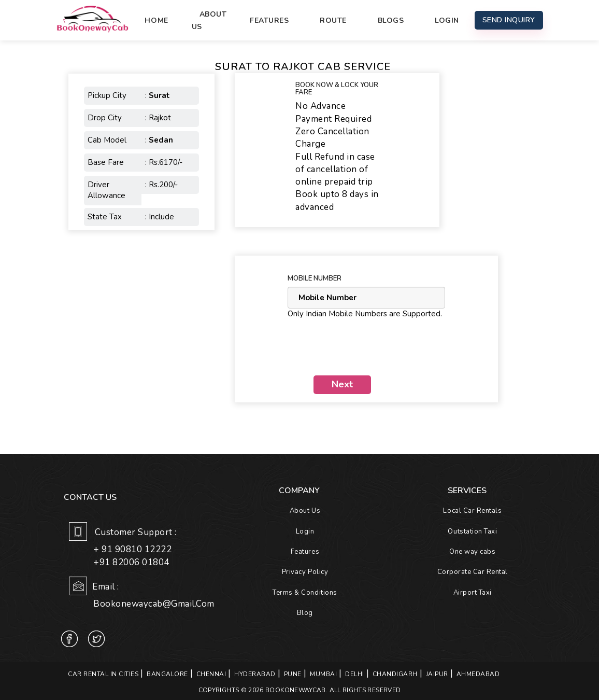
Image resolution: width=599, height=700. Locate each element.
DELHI (355, 674)
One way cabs (472, 552)
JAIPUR (437, 674)
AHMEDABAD (478, 674)
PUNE (293, 674)
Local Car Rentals (472, 511)
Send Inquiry (509, 20)
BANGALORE (167, 674)
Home (156, 20)
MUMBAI (323, 674)
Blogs (391, 20)
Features (269, 20)
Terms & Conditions (305, 593)
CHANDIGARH (395, 674)
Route (333, 20)
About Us (209, 20)
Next (342, 384)
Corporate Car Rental (473, 572)
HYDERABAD (255, 674)
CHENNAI (211, 674)
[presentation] (366, 347)
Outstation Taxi (472, 531)
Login (447, 20)
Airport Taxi (473, 593)
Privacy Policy (305, 572)
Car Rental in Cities (103, 674)
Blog (305, 613)
